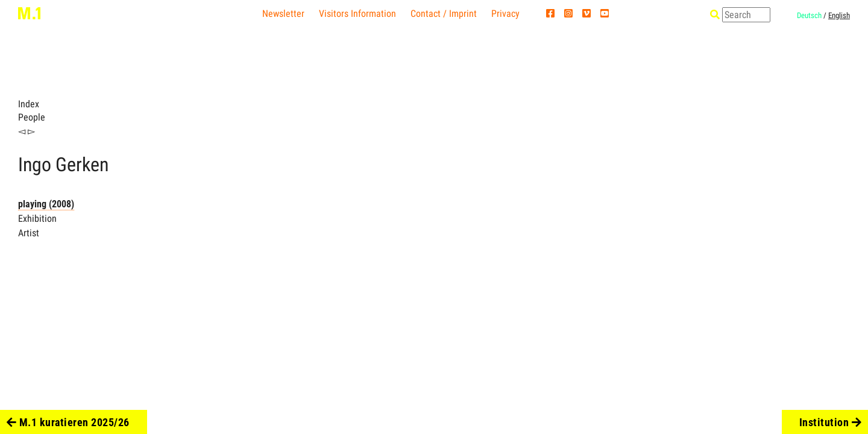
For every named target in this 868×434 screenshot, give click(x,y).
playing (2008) (46, 204)
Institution (831, 422)
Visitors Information (357, 14)
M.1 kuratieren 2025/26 (68, 422)
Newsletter (283, 14)
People (32, 117)
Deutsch (809, 15)
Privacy (505, 14)
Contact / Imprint (444, 14)
